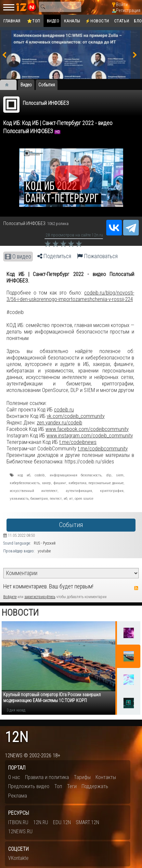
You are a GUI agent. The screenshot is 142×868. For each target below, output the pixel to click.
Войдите (10, 597)
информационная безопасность (76, 475)
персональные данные (106, 483)
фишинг (60, 483)
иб (65, 498)
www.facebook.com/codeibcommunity (87, 429)
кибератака (77, 483)
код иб (24, 475)
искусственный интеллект (34, 491)
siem (120, 475)
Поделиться (54, 256)
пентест (56, 498)
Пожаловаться (97, 256)
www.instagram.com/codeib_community (90, 435)
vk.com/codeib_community (76, 416)
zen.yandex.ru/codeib (59, 422)
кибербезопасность (25, 483)
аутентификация (79, 491)
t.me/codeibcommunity (103, 448)
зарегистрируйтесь (40, 597)
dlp (109, 475)
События (71, 525)
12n (17, 737)
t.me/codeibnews (78, 442)
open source (84, 498)
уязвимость (19, 498)
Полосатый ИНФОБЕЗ (46, 103)
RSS (136, 588)
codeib (40, 475)
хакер (46, 483)
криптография (112, 491)
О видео (18, 257)
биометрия (39, 498)
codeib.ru (64, 409)
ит (71, 498)
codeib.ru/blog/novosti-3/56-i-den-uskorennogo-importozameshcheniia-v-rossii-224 (70, 296)
